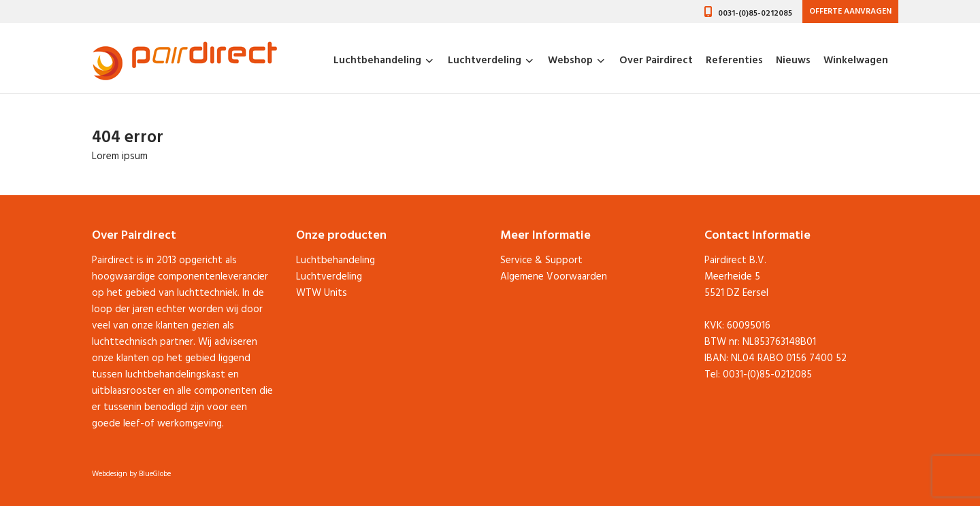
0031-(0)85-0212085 (755, 14)
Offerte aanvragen (850, 12)
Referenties (734, 61)
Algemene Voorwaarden (554, 277)
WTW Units (322, 293)
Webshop (570, 61)
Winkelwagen (856, 61)
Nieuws (793, 61)
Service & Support (541, 260)
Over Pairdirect (656, 61)
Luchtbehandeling (377, 61)
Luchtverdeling (485, 61)
